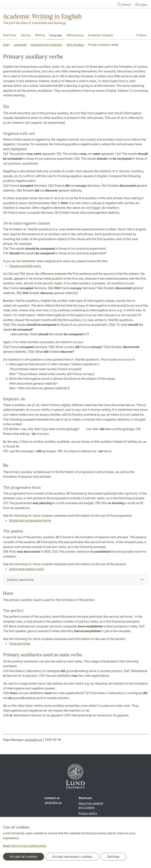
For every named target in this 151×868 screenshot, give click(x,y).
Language (20, 45)
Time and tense (20, 644)
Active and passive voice (26, 569)
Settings (113, 857)
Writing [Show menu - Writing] (40, 35)
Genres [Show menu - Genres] (26, 35)
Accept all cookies (24, 857)
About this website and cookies (91, 805)
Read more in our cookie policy (25, 846)
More (141, 35)
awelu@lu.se (33, 740)
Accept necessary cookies (72, 857)
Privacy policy (88, 813)
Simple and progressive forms (30, 520)
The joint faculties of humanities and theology (35, 23)
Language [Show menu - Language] (56, 35)
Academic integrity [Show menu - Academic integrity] (100, 35)
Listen (141, 5)
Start (6, 45)
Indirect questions (20, 580)
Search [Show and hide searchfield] (124, 4)
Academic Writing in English (42, 16)
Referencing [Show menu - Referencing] (75, 35)
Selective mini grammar (46, 45)
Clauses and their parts (25, 266)
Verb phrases (75, 45)
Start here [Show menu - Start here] (10, 35)
